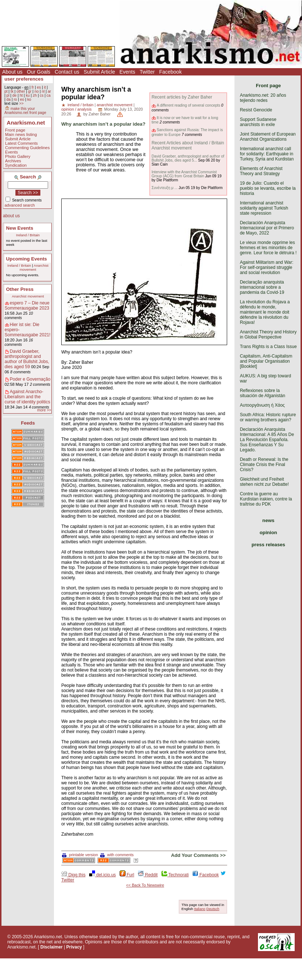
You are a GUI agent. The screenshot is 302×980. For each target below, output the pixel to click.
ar (49, 91)
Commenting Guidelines (28, 148)
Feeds (28, 423)
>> (21, 103)
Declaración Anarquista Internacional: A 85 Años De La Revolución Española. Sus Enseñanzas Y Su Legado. (267, 440)
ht (21, 95)
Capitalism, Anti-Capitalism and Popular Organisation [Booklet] (266, 361)
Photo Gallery (18, 156)
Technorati (175, 875)
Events (128, 72)
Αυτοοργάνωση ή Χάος (262, 405)
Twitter (147, 72)
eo (22, 99)
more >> (44, 410)
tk (12, 91)
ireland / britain (81, 105)
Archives (13, 161)
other (21, 91)
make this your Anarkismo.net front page (25, 111)
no (37, 91)
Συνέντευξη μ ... (165, 188)
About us (12, 72)
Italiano (200, 909)
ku (28, 95)
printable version (80, 855)
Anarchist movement (34, 267)
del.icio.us (103, 875)
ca (49, 95)
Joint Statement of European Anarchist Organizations (268, 137)
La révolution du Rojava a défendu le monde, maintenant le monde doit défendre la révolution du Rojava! (265, 312)
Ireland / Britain (28, 235)
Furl (127, 875)
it (45, 87)
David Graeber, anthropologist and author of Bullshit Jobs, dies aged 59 (27, 359)
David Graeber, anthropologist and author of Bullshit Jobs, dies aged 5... (188, 158)
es (39, 87)
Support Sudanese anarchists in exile (258, 122)
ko (29, 99)
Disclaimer (52, 947)
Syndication (16, 165)
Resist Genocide (256, 110)
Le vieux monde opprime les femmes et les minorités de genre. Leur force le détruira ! (268, 248)
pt (6, 91)
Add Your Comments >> (198, 855)
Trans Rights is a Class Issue (268, 347)
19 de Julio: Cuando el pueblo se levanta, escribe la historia (268, 188)
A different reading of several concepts (188, 105)
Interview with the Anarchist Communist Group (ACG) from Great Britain (184, 174)
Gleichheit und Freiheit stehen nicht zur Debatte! (264, 482)
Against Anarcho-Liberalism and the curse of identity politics (28, 397)
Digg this (73, 875)
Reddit (148, 875)
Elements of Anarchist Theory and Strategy (261, 171)
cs (41, 95)
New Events (20, 228)
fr (33, 87)
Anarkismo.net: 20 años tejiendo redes (263, 98)
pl (8, 95)
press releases (269, 545)
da (8, 99)
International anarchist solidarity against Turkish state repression (264, 208)
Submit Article (99, 72)
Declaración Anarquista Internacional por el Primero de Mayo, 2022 (267, 228)
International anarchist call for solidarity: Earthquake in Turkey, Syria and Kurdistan (267, 154)
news (268, 520)
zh (35, 95)
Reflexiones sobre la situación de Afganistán (263, 393)
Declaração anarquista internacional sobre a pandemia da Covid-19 (262, 287)
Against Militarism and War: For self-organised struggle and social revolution (267, 267)
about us (11, 216)
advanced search (20, 205)
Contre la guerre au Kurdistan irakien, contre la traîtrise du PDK (266, 499)
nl (43, 91)
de (14, 95)
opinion (269, 532)
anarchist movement (115, 105)
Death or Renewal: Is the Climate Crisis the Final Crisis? (264, 465)
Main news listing (21, 134)
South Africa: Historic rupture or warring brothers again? (268, 417)
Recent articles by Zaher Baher (182, 97)
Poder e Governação (30, 379)
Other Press (20, 289)
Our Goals (39, 72)
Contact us (67, 72)
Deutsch (213, 909)
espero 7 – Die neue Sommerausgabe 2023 (27, 306)
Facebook (170, 72)
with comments (117, 855)
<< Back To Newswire (145, 885)
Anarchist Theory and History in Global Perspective (268, 334)
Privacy (74, 947)
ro (15, 99)
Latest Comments (21, 143)
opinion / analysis (77, 109)
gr (30, 91)
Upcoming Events (27, 259)
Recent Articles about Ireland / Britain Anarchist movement (188, 145)
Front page (15, 130)
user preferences (24, 79)
